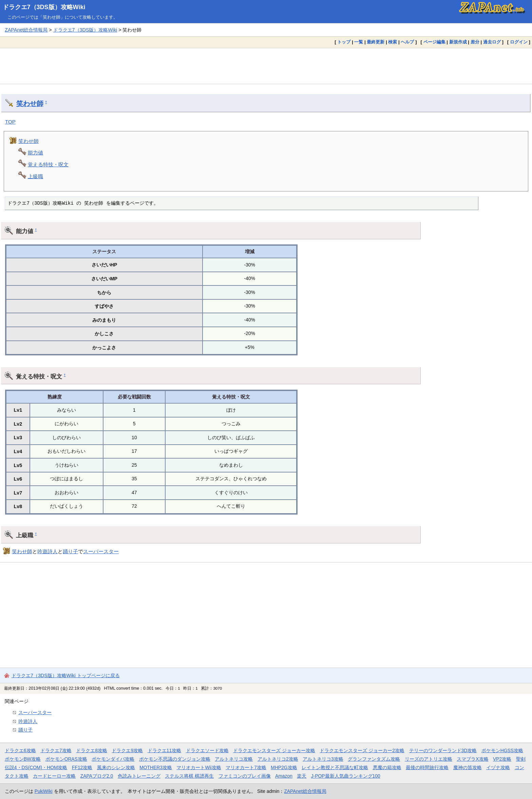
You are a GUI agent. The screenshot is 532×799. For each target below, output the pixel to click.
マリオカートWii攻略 (199, 767)
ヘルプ (407, 42)
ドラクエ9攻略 (127, 750)
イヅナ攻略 (498, 767)
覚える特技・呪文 (48, 164)
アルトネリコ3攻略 (323, 759)
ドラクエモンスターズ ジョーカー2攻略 (362, 750)
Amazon (284, 776)
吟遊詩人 (47, 551)
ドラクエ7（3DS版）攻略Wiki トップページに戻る (66, 675)
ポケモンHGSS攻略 (502, 750)
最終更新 (376, 42)
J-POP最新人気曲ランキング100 (346, 776)
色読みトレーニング (139, 776)
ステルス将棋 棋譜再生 (189, 776)
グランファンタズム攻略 (374, 759)
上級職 (35, 176)
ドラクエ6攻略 (20, 750)
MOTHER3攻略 (156, 767)
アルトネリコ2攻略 (278, 759)
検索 (393, 42)
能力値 (35, 153)
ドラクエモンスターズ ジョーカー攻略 (274, 750)
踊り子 (70, 551)
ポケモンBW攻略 (23, 759)
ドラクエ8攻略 (92, 750)
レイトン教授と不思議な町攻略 (335, 767)
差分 (475, 42)
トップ (344, 42)
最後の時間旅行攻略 (427, 767)
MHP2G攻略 (284, 767)
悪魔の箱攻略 (387, 767)
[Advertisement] (266, 66)
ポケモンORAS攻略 (66, 759)
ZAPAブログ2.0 (97, 776)
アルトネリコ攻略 (234, 759)
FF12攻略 (82, 767)
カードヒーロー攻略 (54, 776)
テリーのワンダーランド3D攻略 (443, 750)
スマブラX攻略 (472, 759)
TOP (10, 122)
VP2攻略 (502, 759)
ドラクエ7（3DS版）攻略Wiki (44, 7)
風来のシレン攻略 (116, 767)
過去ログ (492, 42)
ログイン (519, 42)
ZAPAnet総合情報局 (26, 30)
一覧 (359, 42)
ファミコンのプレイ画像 (245, 776)
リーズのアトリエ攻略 (429, 759)
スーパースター (101, 551)
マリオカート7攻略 (246, 767)
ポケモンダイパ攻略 (113, 759)
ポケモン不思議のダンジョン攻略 (175, 759)
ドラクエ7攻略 (56, 750)
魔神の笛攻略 (468, 767)
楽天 (302, 776)
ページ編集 (434, 42)
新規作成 (458, 42)
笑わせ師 (30, 104)
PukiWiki (44, 791)
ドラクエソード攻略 (207, 750)
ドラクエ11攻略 (164, 750)
